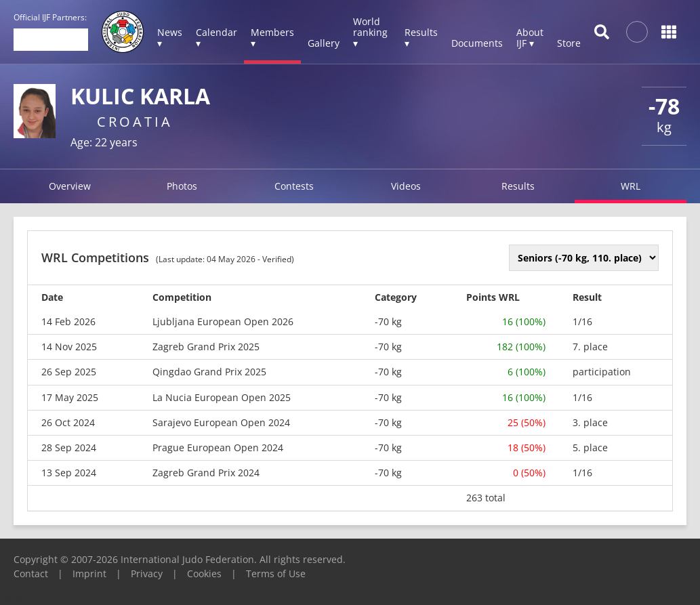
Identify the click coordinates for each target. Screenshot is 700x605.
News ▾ (170, 38)
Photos (182, 186)
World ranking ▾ (370, 32)
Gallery (324, 43)
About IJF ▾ (530, 38)
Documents (477, 43)
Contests (294, 186)
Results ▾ (421, 38)
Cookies (204, 573)
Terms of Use (276, 573)
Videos (406, 186)
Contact (31, 573)
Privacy (147, 573)
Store (569, 43)
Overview (70, 186)
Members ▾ (272, 38)
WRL (631, 186)
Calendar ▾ (217, 38)
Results (518, 186)
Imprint (89, 573)
